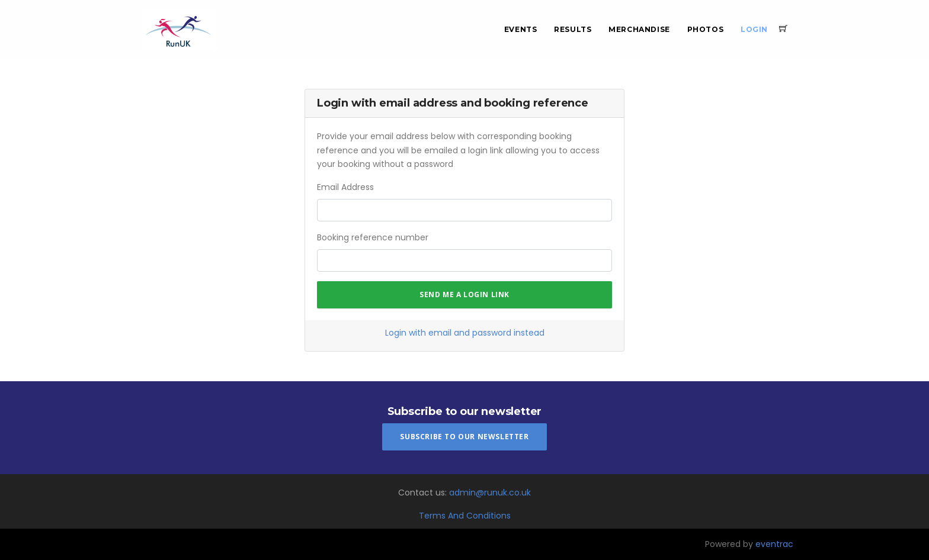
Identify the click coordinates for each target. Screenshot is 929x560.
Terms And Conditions (465, 516)
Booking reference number (373, 237)
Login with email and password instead (465, 333)
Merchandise (639, 29)
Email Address (345, 187)
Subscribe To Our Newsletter (464, 437)
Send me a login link (464, 295)
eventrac (774, 544)
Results (573, 29)
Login (754, 29)
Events (521, 29)
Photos (706, 29)
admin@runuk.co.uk (490, 493)
